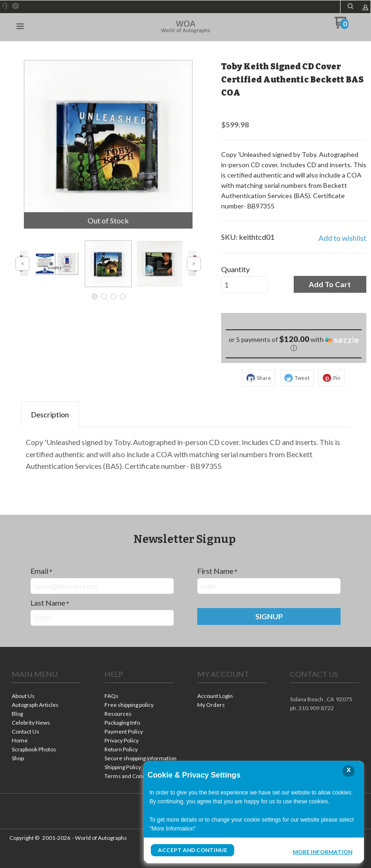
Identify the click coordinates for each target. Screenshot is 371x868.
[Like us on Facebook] (6, 6)
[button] (350, 6)
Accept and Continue (193, 850)
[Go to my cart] (341, 26)
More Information (323, 851)
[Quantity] (245, 285)
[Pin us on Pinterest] (15, 6)
